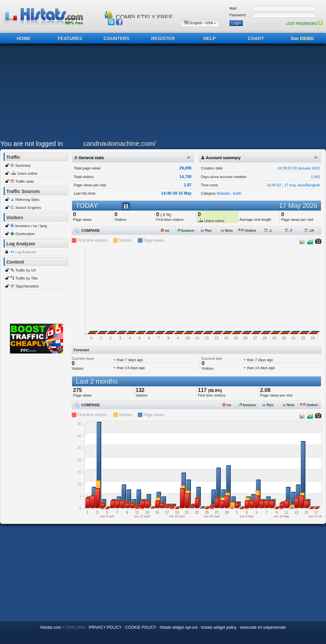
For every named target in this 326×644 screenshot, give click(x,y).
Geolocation (25, 234)
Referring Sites (27, 200)
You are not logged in (32, 144)
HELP (209, 38)
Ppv (206, 230)
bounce (186, 230)
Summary (23, 165)
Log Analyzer (26, 252)
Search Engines (28, 208)
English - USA (200, 23)
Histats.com (51, 627)
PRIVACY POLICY (105, 627)
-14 (309, 230)
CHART (256, 38)
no (165, 230)
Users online (27, 173)
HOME (24, 38)
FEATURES (70, 38)
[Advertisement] (128, 94)
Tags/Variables (27, 286)
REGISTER (163, 38)
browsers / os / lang (31, 226)
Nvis (227, 230)
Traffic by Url (26, 270)
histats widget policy (219, 627)
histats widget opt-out (178, 627)
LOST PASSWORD (304, 24)
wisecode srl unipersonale (263, 627)
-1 (268, 230)
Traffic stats (25, 181)
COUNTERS (117, 38)
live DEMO (302, 38)
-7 (289, 230)
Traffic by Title (27, 278)
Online (247, 230)
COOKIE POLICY (141, 627)
